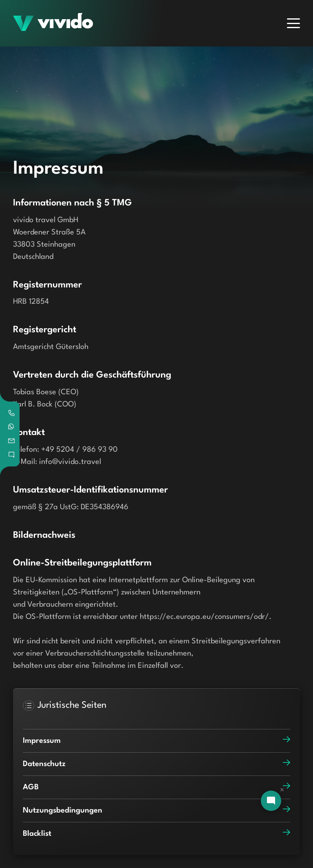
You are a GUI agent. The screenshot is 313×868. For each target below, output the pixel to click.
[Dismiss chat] (282, 790)
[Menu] (293, 23)
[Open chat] (271, 801)
